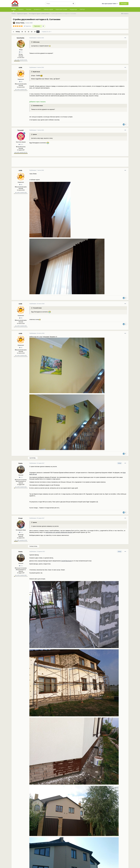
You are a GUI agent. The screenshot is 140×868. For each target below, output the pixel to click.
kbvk (124, 473)
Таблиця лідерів (48, 9)
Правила (21, 9)
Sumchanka (20, 38)
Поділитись (27, 26)
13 (32, 32)
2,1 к (21, 532)
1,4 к (21, 477)
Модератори (73, 9)
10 (22, 32)
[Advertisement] (62, 163)
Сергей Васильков (66, 561)
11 (25, 32)
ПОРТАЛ (82, 9)
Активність (37, 9)
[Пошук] (58, 4)
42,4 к (21, 144)
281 (21, 82)
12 (28, 32)
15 (38, 32)
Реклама (29, 9)
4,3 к (21, 52)
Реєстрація (124, 4)
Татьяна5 (20, 130)
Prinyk (20, 518)
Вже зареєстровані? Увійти (110, 4)
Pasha (22, 23)
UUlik (20, 67)
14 (35, 32)
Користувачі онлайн (61, 9)
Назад (18, 32)
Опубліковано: (37, 38)
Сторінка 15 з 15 (47, 32)
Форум (14, 10)
